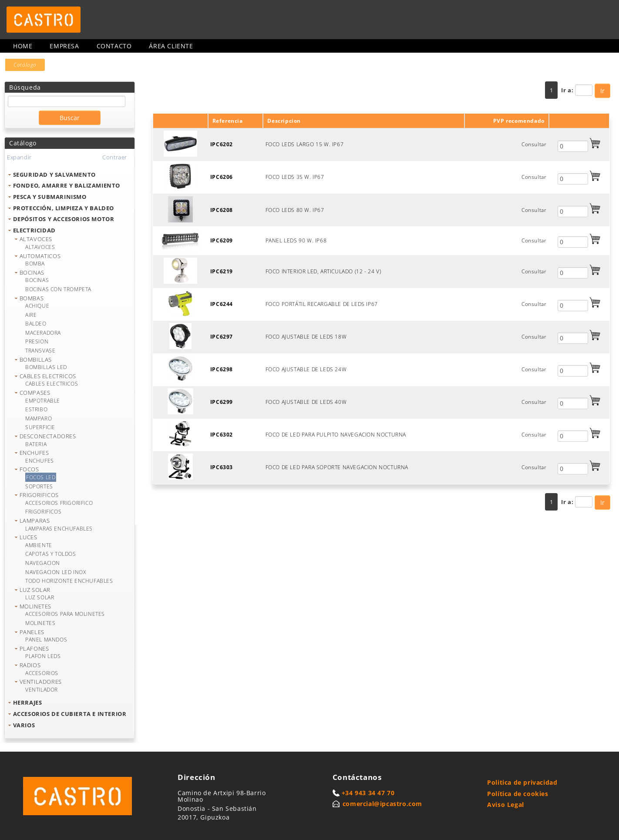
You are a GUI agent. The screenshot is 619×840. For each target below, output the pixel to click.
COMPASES (35, 393)
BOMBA (35, 264)
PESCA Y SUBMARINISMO (50, 197)
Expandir (19, 157)
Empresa (64, 46)
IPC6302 (222, 435)
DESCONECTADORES (48, 436)
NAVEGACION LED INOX (56, 572)
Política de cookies (518, 794)
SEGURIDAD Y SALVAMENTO (54, 175)
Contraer (115, 157)
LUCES (29, 537)
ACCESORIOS (42, 673)
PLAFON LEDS (43, 656)
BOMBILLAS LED (46, 367)
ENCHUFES (34, 453)
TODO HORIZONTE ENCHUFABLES (69, 581)
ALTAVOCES (36, 239)
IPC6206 (222, 177)
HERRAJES (28, 702)
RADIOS (30, 665)
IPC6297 (222, 337)
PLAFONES (34, 648)
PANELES (32, 632)
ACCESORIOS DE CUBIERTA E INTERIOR (70, 714)
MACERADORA (43, 333)
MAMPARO (39, 418)
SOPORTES (39, 486)
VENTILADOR (42, 690)
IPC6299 (222, 402)
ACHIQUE (37, 306)
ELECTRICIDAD (34, 230)
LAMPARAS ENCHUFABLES (59, 529)
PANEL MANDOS (46, 640)
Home (23, 46)
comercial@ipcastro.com (382, 804)
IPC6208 (222, 210)
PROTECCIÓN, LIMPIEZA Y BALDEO (64, 208)
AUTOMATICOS (40, 256)
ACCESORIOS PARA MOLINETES (65, 614)
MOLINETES (35, 606)
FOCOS (29, 469)
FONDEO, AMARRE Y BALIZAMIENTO (67, 185)
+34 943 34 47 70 (368, 793)
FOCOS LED (41, 477)
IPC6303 (222, 467)
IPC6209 (222, 240)
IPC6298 (222, 369)
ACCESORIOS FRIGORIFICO (59, 503)
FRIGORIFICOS (39, 495)
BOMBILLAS (36, 360)
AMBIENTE (39, 545)
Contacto (114, 46)
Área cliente (171, 46)
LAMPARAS (35, 521)
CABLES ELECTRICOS (48, 376)
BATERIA (36, 444)
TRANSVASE (40, 351)
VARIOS (24, 725)
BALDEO (36, 324)
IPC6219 (222, 271)
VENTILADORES (41, 682)
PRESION (37, 341)
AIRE (31, 315)
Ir (602, 91)
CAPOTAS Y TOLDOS (51, 554)
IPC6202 (222, 144)
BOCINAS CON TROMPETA (58, 289)
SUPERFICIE (40, 427)
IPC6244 (222, 304)
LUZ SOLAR (35, 590)
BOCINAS (32, 272)
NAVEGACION (43, 563)
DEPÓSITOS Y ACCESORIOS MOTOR (64, 219)
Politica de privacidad (522, 782)
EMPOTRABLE (43, 401)
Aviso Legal (506, 805)
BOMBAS (32, 298)
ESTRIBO (36, 409)
